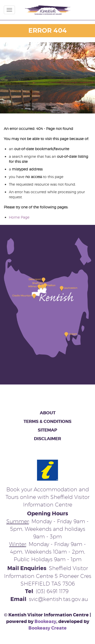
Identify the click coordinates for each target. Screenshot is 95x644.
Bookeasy (45, 621)
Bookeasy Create (48, 628)
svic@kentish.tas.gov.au (58, 599)
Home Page (19, 217)
